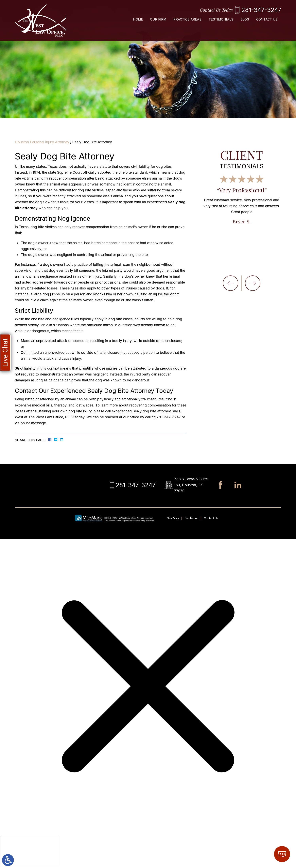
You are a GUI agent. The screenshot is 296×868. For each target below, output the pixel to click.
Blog (245, 19)
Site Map (173, 518)
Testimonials (221, 19)
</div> (30, 851)
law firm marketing (117, 521)
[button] (231, 283)
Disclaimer (191, 518)
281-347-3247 (261, 10)
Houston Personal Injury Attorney (42, 142)
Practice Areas (187, 19)
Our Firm (158, 19)
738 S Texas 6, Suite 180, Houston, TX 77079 (191, 485)
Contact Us (267, 19)
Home (138, 19)
